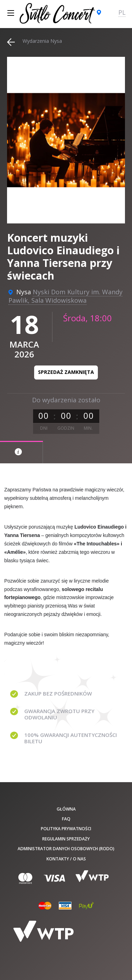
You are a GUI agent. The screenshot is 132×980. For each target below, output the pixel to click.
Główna (66, 809)
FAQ (66, 819)
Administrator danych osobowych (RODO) (66, 849)
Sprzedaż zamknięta (66, 372)
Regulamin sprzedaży (66, 839)
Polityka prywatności (66, 829)
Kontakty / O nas (66, 859)
